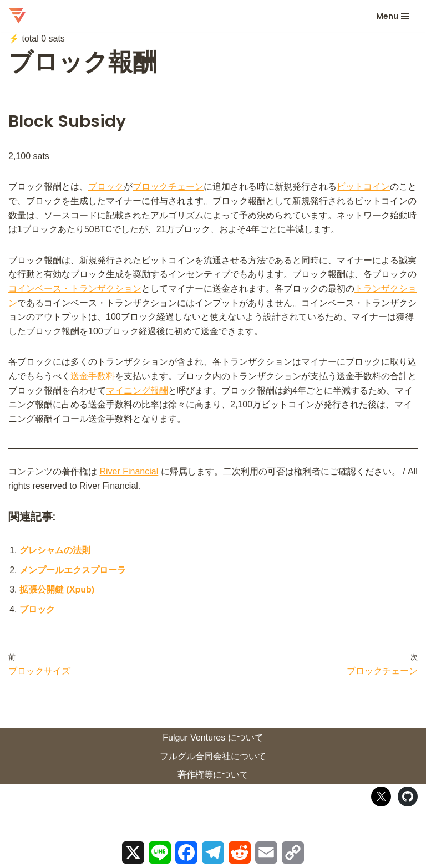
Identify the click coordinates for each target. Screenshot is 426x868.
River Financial (129, 471)
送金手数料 (93, 376)
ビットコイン (363, 187)
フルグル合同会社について (213, 756)
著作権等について (213, 775)
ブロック (106, 187)
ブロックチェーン (168, 187)
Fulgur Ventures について (213, 737)
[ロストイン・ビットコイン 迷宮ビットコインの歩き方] (17, 16)
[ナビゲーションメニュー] (393, 16)
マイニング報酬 (137, 390)
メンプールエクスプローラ (73, 570)
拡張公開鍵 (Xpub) (57, 589)
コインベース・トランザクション (75, 289)
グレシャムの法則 (55, 550)
